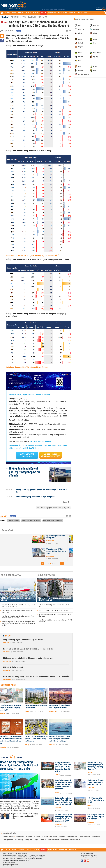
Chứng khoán (7, 661)
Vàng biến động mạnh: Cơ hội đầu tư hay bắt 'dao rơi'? (24, 640)
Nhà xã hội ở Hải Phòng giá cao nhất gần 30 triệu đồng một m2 (55, 599)
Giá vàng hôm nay (8, 837)
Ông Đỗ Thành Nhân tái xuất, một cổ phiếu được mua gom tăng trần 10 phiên (24, 816)
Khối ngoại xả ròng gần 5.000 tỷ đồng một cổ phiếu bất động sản (28, 658)
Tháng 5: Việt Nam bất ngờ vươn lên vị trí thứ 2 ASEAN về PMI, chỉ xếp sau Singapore (36, 739)
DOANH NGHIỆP (62, 13)
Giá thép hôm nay (8, 840)
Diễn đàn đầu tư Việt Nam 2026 (71, 840)
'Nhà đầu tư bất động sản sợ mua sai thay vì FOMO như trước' (55, 621)
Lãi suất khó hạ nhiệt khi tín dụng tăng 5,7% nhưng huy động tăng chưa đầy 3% (11, 708)
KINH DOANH (72, 13)
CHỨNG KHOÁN (52, 13)
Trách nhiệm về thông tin (10, 866)
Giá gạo (36, 840)
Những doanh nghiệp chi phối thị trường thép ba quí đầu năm (25, 472)
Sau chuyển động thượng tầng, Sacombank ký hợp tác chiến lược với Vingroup (18, 617)
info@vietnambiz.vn (13, 864)
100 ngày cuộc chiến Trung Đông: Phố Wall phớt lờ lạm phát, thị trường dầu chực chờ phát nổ (63, 767)
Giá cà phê (62, 837)
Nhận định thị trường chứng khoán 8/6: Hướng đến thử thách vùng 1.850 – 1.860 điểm (36, 677)
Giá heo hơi (54, 837)
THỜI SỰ (8, 13)
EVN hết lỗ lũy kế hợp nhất (13, 667)
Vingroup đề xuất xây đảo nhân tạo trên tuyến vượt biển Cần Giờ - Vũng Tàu (18, 606)
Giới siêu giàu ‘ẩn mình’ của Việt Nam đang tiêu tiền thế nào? (60, 706)
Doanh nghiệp (50, 541)
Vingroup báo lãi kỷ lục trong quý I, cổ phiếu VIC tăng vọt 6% (17, 611)
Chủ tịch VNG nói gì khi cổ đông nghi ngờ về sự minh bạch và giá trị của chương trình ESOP (64, 818)
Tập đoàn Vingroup (13, 521)
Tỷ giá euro (45, 837)
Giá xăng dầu (96, 837)
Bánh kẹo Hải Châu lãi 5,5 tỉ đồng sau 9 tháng (56, 537)
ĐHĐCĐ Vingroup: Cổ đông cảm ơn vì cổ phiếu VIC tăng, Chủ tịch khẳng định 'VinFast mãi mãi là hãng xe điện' (18, 623)
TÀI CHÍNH (36, 13)
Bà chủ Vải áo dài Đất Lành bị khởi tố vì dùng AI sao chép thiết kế (28, 649)
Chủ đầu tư (43, 17)
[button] (43, 563)
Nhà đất (5, 17)
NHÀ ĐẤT (43, 13)
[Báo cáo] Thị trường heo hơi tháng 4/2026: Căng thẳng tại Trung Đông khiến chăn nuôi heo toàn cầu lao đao (11, 740)
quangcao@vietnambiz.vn (92, 857)
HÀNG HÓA (21, 13)
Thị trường (15, 17)
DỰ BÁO (14, 13)
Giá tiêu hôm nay (72, 837)
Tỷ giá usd (29, 837)
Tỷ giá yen (37, 837)
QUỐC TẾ (29, 13)
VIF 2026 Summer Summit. (40, 441)
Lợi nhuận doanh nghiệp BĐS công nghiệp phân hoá (27, 367)
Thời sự (27, 745)
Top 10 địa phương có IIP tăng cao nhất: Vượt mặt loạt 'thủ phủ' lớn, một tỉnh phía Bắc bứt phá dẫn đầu (63, 785)
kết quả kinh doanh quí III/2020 (31, 521)
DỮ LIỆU (80, 13)
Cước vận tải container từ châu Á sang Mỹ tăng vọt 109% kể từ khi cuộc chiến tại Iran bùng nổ (60, 739)
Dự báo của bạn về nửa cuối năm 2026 (51, 455)
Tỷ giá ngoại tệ (20, 837)
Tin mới (8, 636)
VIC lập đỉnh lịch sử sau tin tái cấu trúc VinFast (16, 599)
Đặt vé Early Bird (27, 455)
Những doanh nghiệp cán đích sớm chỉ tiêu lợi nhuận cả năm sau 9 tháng (41, 491)
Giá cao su (43, 840)
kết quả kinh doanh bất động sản (53, 521)
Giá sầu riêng (19, 840)
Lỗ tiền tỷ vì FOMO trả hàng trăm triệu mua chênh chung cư (55, 615)
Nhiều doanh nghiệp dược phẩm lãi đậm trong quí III (36, 497)
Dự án (24, 17)
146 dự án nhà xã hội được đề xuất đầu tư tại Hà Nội (54, 606)
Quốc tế (57, 774)
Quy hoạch (32, 17)
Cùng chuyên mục (47, 575)
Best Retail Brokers (54, 840)
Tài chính (3, 714)
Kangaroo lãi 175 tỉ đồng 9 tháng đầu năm (55, 550)
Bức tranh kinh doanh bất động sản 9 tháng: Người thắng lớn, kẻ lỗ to (34, 256)
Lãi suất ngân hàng (84, 837)
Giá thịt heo (28, 840)
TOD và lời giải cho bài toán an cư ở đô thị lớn (53, 611)
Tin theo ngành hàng (85, 19)
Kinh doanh (7, 652)
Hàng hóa (6, 643)
